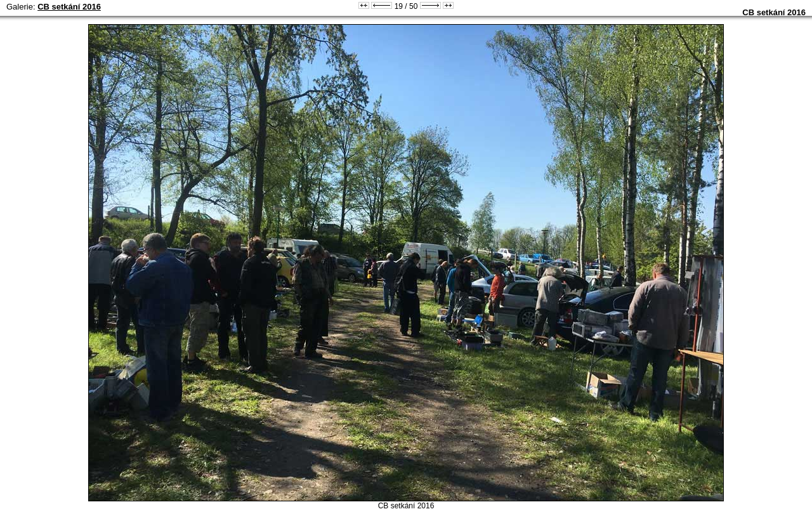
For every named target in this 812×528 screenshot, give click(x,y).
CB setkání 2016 (69, 7)
